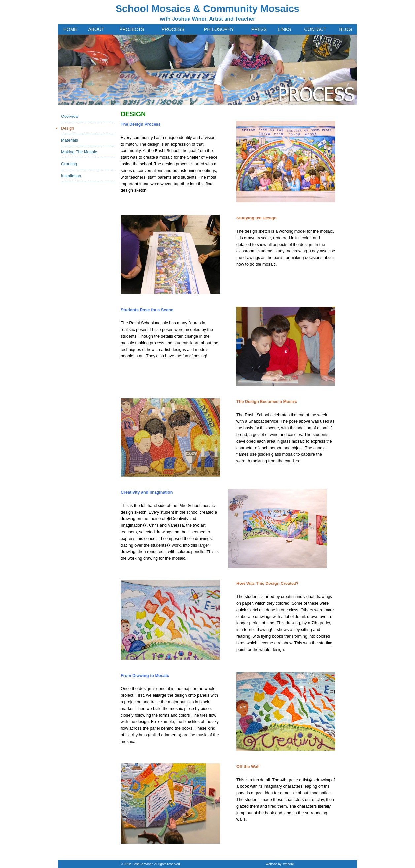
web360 (289, 864)
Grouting (69, 164)
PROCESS (173, 29)
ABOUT (96, 29)
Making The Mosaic (79, 152)
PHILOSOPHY (219, 29)
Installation (71, 176)
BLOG (346, 29)
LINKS (284, 29)
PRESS (259, 29)
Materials (69, 140)
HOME (70, 29)
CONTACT (315, 29)
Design (68, 128)
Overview (70, 117)
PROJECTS (132, 29)
